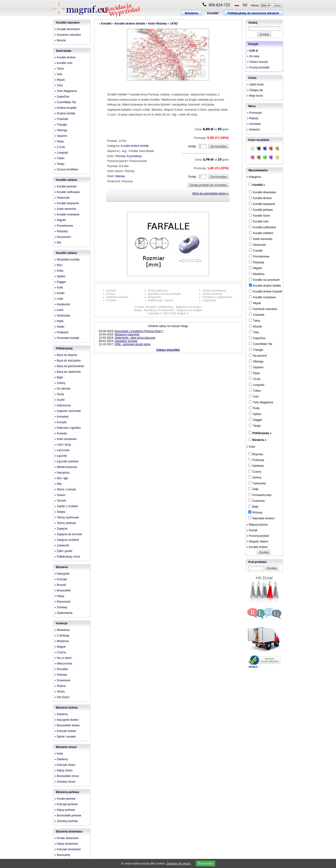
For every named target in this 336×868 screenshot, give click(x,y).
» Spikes (60, 276)
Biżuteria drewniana (69, 832)
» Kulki (59, 288)
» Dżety (59, 394)
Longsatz (257, 385)
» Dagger (60, 282)
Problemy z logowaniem (217, 297)
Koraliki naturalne (68, 23)
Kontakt (111, 291)
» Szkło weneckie (65, 209)
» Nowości (254, 130)
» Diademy (61, 714)
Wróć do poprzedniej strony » (210, 193)
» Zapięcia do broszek (68, 534)
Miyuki (255, 303)
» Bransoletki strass (67, 776)
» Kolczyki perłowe (66, 804)
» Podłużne (62, 332)
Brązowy (256, 454)
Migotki (255, 268)
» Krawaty (61, 433)
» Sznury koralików (66, 169)
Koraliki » (259, 185)
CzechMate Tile (261, 344)
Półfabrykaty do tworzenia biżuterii (253, 13)
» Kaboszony (63, 405)
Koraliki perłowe (261, 210)
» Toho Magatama (66, 91)
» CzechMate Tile (65, 102)
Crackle (256, 250)
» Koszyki (61, 422)
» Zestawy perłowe (66, 821)
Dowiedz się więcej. (179, 864)
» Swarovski (62, 198)
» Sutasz (60, 495)
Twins (255, 320)
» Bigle (59, 377)
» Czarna (60, 652)
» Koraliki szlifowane (67, 192)
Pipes (255, 373)
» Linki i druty (63, 445)
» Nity (58, 484)
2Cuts (255, 379)
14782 (174, 24)
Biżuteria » (260, 440)
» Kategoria (254, 177)
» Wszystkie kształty (67, 260)
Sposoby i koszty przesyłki (164, 294)
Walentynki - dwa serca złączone (135, 338)
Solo (254, 396)
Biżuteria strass (66, 747)
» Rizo (59, 265)
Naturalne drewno (261, 518)
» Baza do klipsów (66, 355)
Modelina (257, 274)
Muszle (255, 326)
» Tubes (60, 158)
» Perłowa (61, 675)
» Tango (60, 164)
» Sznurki (60, 501)
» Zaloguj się (255, 90)
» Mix (58, 242)
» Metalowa (62, 641)
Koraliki (213, 13)
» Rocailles (61, 669)
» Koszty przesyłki (258, 67)
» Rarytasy (61, 231)
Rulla (254, 408)
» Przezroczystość (258, 536)
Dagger (256, 420)
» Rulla (59, 271)
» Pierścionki (63, 602)
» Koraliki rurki (63, 63)
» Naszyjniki (62, 574)
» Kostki (60, 293)
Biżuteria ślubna (67, 708)
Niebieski (256, 466)
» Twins (59, 69)
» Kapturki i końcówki (68, 411)
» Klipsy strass (64, 770)
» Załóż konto (255, 84)
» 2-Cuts (60, 147)
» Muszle (60, 40)
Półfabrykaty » (262, 433)
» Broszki (60, 585)
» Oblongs (61, 130)
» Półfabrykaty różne (67, 557)
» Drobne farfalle (65, 113)
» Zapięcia (61, 529)
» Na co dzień (63, 658)
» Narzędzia (62, 473)
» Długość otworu (257, 541)
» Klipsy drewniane (66, 844)
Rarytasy (257, 262)
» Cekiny (60, 383)
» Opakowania (64, 613)
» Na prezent (63, 237)
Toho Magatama (261, 402)
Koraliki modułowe (262, 297)
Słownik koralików (117, 297)
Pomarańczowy (260, 495)
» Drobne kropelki (66, 108)
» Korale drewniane (67, 838)
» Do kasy (253, 56)
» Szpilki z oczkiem (66, 506)
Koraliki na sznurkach (264, 280)
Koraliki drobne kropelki (266, 291)
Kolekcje (62, 623)
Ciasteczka (209, 300)
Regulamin (155, 297)
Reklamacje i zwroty (160, 300)
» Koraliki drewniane (67, 29)
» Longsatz (61, 153)
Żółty (253, 489)
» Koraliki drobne (65, 57)
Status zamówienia (214, 291)
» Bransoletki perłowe (68, 815)
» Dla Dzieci (62, 697)
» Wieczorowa (63, 664)
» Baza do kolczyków (68, 361)
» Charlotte (61, 119)
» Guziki (60, 400)
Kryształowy (134, 156)
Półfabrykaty (64, 348)
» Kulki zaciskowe (66, 439)
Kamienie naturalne (263, 309)
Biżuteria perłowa (68, 792)
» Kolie (59, 754)
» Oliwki (59, 327)
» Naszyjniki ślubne (67, 720)
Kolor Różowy (157, 24)
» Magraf (60, 647)
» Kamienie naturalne (68, 35)
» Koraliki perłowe (66, 186)
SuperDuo (257, 338)
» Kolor (251, 447)
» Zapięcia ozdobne (67, 540)
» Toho (59, 85)
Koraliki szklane (67, 180)
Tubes (255, 390)
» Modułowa (62, 630)
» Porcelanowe (64, 226)
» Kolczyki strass (65, 765)
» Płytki (59, 321)
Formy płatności (158, 291)
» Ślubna (60, 686)
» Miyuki (60, 80)
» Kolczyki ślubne (65, 731)
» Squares (61, 136)
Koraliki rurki (259, 221)
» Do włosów (63, 389)
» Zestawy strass (65, 782)
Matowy (120, 176)
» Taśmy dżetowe (65, 523)
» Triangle (61, 125)
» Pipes (59, 141)
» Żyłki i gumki (63, 551)
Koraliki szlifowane (263, 227)
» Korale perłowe (65, 799)
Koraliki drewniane (262, 192)
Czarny (255, 471)
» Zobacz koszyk (257, 62)
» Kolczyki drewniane (68, 849)
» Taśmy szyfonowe (67, 517)
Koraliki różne (260, 215)
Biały (253, 506)
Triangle (256, 350)
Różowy (120, 156)
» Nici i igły (61, 478)
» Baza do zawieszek (68, 372)
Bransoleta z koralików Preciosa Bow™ (139, 331)
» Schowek (254, 124)
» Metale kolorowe (66, 467)
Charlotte (257, 315)
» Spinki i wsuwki (65, 737)
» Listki (59, 299)
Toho (254, 332)
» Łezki (59, 310)
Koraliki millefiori (261, 233)
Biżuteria (191, 13)
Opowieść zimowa (126, 341)
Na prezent (258, 355)
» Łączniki (61, 456)
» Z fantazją (62, 636)
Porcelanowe (259, 256)
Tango (255, 425)
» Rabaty (253, 118)
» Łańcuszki (62, 450)
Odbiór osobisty (212, 294)
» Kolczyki (61, 579)
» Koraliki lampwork (67, 203)
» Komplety (62, 417)
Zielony (255, 477)
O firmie (111, 300)
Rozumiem (206, 863)
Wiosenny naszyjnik (127, 334)
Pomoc (111, 294)
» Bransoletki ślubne (67, 725)
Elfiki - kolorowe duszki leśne (133, 344)
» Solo (59, 74)
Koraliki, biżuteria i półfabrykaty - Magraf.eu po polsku (168, 307)
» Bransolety (62, 855)
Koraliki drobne (260, 198)
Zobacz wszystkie (168, 350)
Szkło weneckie (261, 239)
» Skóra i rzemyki (65, 489)
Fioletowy (256, 460)
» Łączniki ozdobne (67, 461)
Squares (256, 367)
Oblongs (256, 361)
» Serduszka (62, 316)
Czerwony (257, 501)
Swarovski (257, 245)
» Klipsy (59, 596)
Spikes (255, 414)
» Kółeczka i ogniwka (68, 428)
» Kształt (252, 530)
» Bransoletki (63, 590)
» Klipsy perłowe (65, 810)
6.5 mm (124, 166)
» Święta (60, 512)
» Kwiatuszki (62, 304)
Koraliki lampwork (262, 204)
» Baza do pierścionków (69, 366)
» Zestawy (61, 607)
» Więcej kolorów (257, 525)
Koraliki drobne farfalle (130, 24)
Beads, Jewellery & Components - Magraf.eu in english (168, 310)
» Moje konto (255, 96)
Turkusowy (257, 483)
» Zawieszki (62, 545)
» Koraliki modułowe (67, 214)
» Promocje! (255, 113)
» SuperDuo (62, 97)
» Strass (60, 692)
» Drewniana (62, 680)
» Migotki (60, 220)
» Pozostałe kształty (67, 338)
